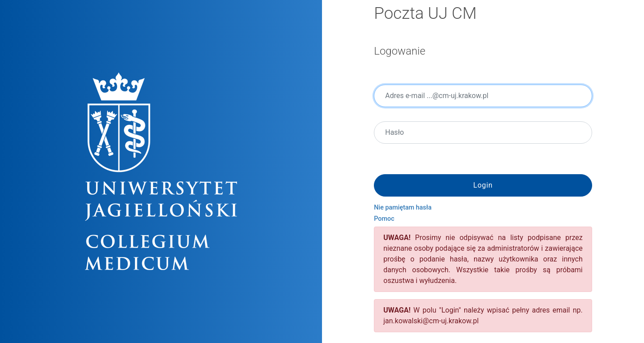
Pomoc (384, 219)
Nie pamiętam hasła (403, 208)
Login (483, 185)
